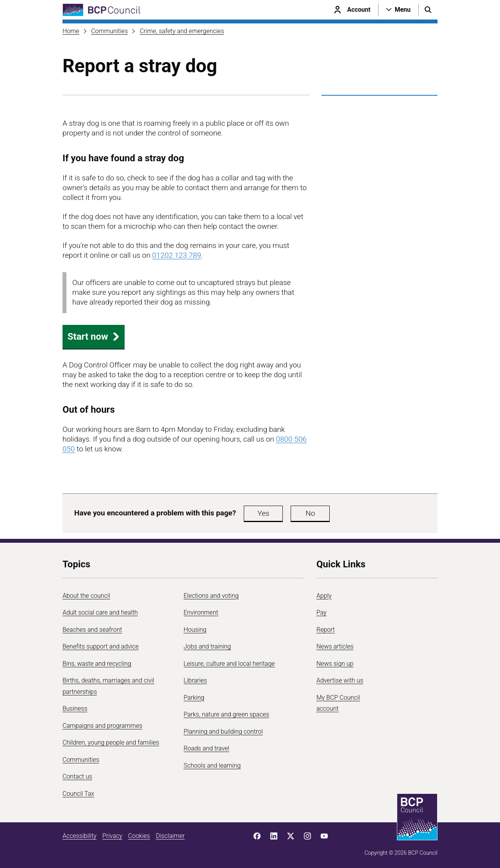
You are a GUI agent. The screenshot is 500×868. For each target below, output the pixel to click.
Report (326, 630)
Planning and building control (223, 732)
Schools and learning (212, 766)
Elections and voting (211, 596)
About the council (86, 596)
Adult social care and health (100, 612)
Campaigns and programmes (102, 726)
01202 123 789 (177, 255)
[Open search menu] (428, 10)
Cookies (139, 836)
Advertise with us (340, 680)
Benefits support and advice (101, 646)
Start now (94, 337)
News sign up (335, 664)
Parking (194, 698)
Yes (263, 513)
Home (71, 31)
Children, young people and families (111, 742)
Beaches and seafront (92, 630)
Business (75, 708)
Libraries (195, 680)
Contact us (77, 776)
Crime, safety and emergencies (182, 31)
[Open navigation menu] (398, 10)
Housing (195, 630)
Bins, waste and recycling (97, 664)
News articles (335, 646)
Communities (109, 31)
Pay (321, 612)
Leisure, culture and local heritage (229, 664)
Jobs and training (207, 646)
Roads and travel (206, 748)
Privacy (112, 836)
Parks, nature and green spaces (226, 714)
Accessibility (79, 836)
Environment (201, 612)
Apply (324, 596)
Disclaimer (170, 836)
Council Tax (78, 794)
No (310, 513)
